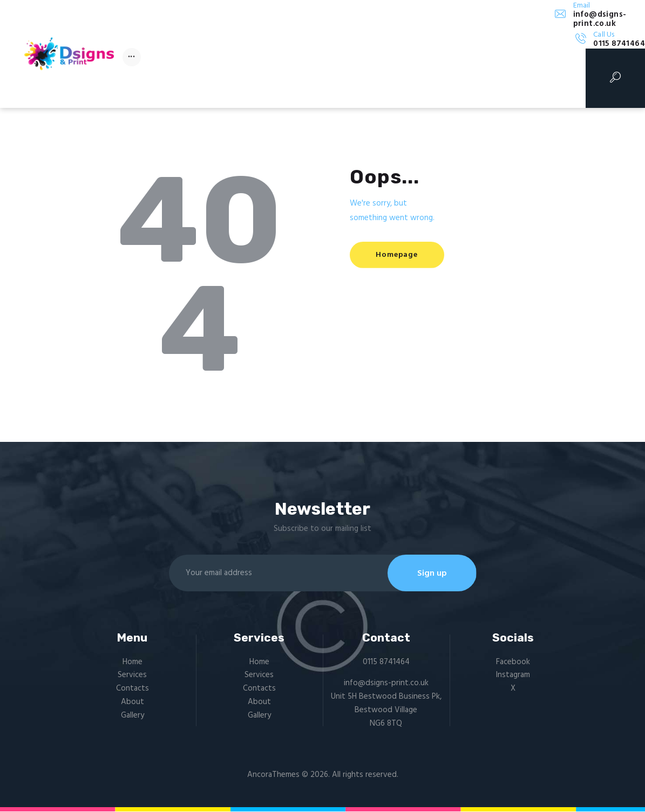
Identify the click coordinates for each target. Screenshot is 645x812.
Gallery (133, 716)
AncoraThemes (273, 775)
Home (133, 663)
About (133, 702)
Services (132, 675)
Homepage (398, 255)
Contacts (133, 689)
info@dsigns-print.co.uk (386, 684)
